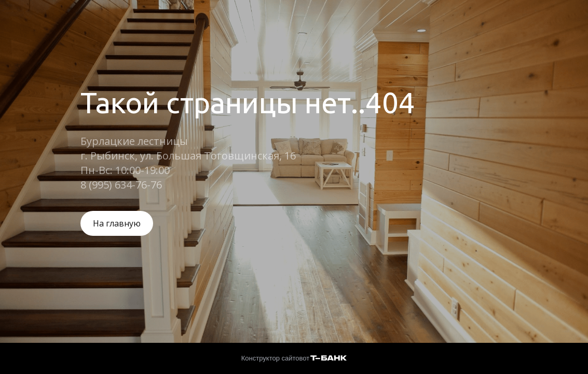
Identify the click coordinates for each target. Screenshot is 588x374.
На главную (117, 223)
